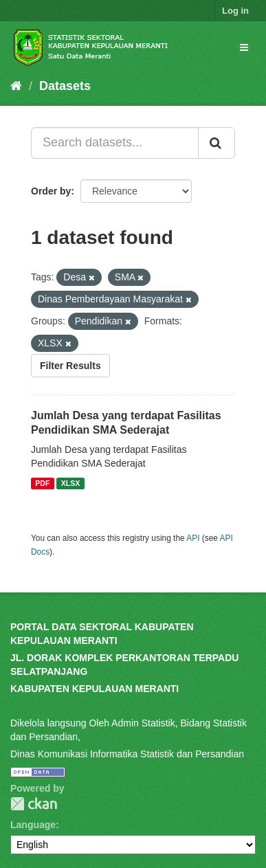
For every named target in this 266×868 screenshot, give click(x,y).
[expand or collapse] (244, 47)
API (193, 538)
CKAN (34, 804)
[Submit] (217, 143)
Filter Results (70, 366)
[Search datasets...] (115, 143)
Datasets (65, 86)
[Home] (16, 86)
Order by (51, 191)
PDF (42, 483)
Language (33, 825)
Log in (235, 11)
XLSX (70, 483)
